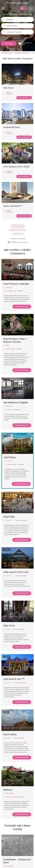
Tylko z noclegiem (17, 234)
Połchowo (10, 410)
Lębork (8, 797)
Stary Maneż (9, 88)
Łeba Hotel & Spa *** (14, 679)
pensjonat (9, 287)
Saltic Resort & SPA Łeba (16, 572)
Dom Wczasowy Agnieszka (16, 284)
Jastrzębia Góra (11, 291)
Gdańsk (8, 92)
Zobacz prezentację (24, 98)
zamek (8, 738)
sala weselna (10, 793)
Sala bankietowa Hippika (16, 402)
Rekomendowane (18, 226)
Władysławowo (12, 465)
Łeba (18, 576)
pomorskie (9, 94)
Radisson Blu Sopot (12, 127)
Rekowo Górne (11, 349)
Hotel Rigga (10, 457)
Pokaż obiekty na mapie (27, 44)
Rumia (18, 520)
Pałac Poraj (9, 625)
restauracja (10, 866)
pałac (8, 346)
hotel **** (9, 576)
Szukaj (8, 43)
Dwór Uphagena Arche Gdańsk (16, 167)
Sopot (8, 132)
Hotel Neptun (10, 734)
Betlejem (8, 790)
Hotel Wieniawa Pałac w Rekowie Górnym (15, 340)
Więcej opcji (17, 38)
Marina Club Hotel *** (13, 206)
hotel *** (9, 461)
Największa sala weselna (18, 230)
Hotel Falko (9, 517)
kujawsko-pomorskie (17, 797)
